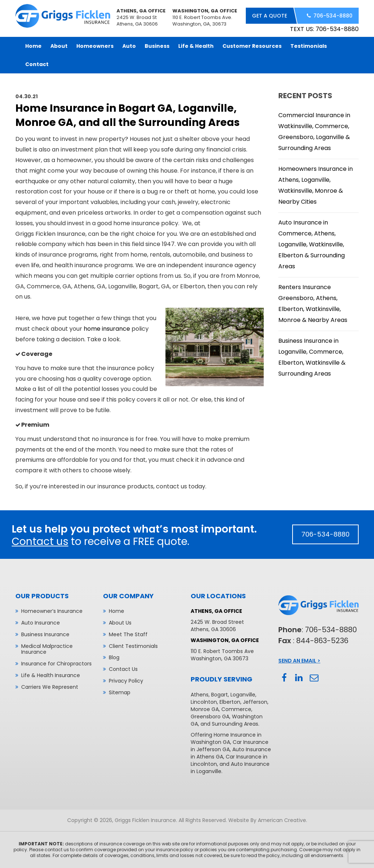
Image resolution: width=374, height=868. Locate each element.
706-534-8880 (333, 16)
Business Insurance (45, 634)
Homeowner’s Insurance (52, 611)
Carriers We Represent (50, 687)
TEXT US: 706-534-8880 (324, 29)
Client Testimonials (133, 646)
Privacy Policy (126, 681)
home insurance (107, 329)
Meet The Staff (128, 634)
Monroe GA (205, 709)
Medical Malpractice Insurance (47, 649)
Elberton (230, 702)
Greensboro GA (210, 717)
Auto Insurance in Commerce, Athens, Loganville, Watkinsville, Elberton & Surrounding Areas (312, 244)
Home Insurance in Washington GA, (226, 738)
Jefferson (255, 702)
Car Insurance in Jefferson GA (230, 746)
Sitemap (120, 692)
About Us (120, 623)
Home (117, 611)
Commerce (236, 709)
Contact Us (123, 669)
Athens (200, 695)
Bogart (220, 695)
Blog (114, 657)
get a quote (270, 16)
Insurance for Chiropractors (56, 664)
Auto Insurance (41, 623)
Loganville (243, 695)
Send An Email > (299, 661)
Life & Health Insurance (51, 675)
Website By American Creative (267, 820)
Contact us (40, 541)
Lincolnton (204, 702)
